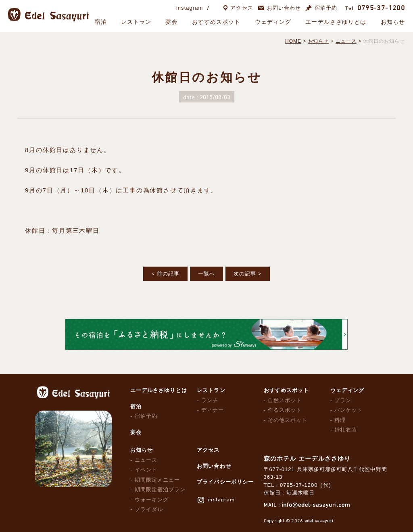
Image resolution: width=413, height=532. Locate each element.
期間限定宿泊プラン (160, 489)
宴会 (171, 22)
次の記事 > (247, 274)
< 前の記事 (165, 274)
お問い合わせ (284, 8)
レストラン (136, 22)
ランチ (210, 400)
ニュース (146, 460)
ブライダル (149, 509)
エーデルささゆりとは (336, 22)
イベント (146, 470)
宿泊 (101, 22)
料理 (340, 420)
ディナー (213, 410)
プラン (343, 400)
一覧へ (206, 274)
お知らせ (393, 22)
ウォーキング (152, 500)
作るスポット (285, 410)
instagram (190, 8)
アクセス (242, 8)
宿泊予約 (326, 8)
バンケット (348, 410)
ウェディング (273, 22)
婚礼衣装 (346, 430)
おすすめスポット (216, 22)
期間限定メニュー (157, 480)
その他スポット (288, 420)
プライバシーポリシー (225, 482)
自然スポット (285, 400)
